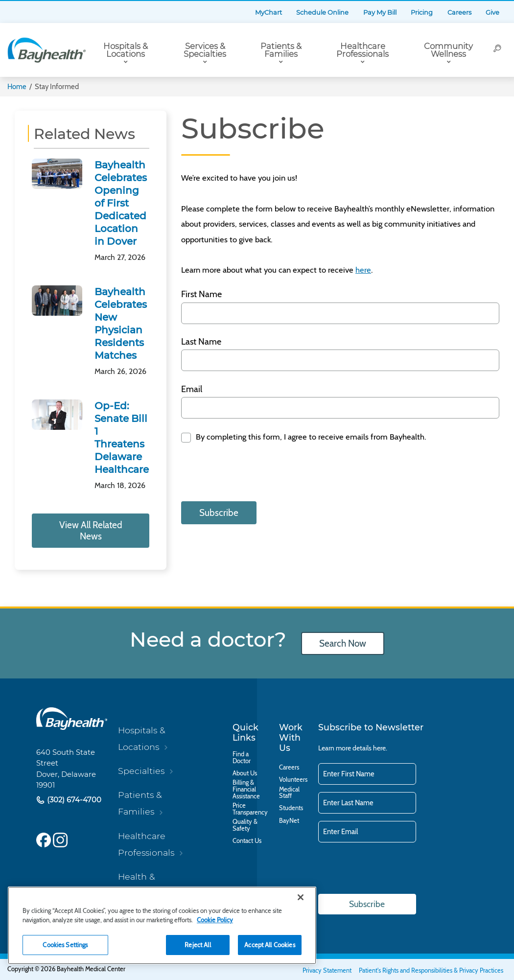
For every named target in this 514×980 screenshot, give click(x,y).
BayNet (289, 821)
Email (192, 389)
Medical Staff (289, 793)
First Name (201, 294)
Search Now (343, 643)
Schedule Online (322, 12)
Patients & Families (281, 50)
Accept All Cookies (269, 945)
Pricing (422, 12)
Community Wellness (448, 50)
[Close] (301, 897)
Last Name (201, 342)
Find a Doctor (242, 758)
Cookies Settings (65, 945)
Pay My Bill (380, 12)
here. (380, 748)
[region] (162, 925)
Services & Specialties (205, 50)
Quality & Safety (245, 825)
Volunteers (293, 780)
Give (492, 12)
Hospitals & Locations (126, 50)
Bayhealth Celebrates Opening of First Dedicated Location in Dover (121, 203)
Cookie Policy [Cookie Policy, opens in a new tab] (215, 920)
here (363, 270)
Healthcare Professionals (362, 50)
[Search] (498, 50)
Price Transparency (250, 809)
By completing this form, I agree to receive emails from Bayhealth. (310, 437)
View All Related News (91, 531)
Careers (459, 12)
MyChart (269, 12)
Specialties (141, 771)
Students (291, 808)
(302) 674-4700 (73, 800)
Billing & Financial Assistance (246, 790)
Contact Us (247, 841)
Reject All (198, 945)
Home (17, 87)
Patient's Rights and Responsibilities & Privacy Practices (431, 970)
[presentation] (256, 474)
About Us (245, 773)
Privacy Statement (327, 970)
